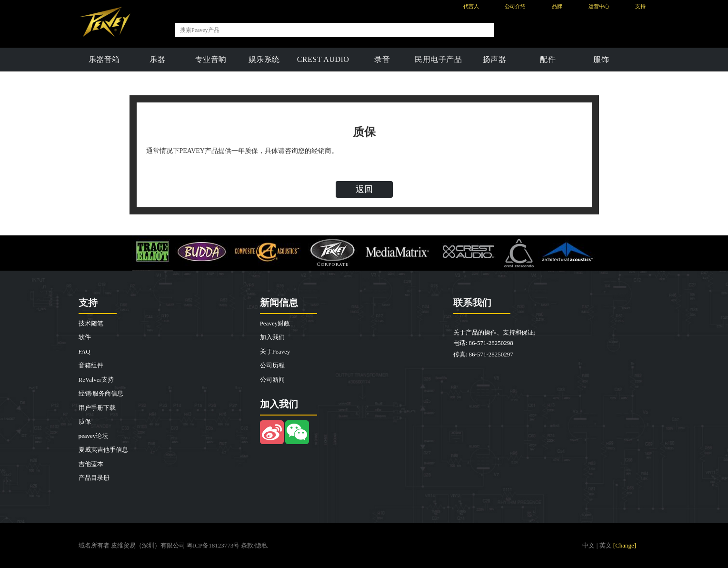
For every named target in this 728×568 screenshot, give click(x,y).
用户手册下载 (97, 408)
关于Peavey (275, 351)
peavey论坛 (94, 436)
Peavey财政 (275, 323)
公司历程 (272, 365)
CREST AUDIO (323, 59)
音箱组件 (91, 365)
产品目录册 (94, 478)
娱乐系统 (264, 59)
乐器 (157, 59)
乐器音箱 (104, 59)
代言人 (471, 6)
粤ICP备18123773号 (213, 545)
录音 (382, 59)
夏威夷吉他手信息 (103, 450)
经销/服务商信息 (101, 393)
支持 (640, 6)
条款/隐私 (254, 545)
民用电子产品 (438, 59)
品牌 (557, 6)
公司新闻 (272, 380)
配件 (548, 59)
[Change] (625, 545)
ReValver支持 (96, 380)
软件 (85, 337)
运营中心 (599, 6)
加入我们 (272, 337)
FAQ (85, 351)
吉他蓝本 (91, 464)
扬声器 (495, 59)
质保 (85, 421)
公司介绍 (515, 6)
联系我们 (472, 303)
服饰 (601, 59)
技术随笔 (91, 323)
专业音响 (211, 59)
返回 (364, 189)
